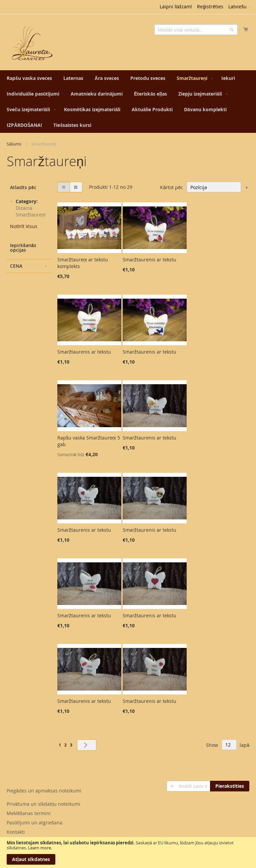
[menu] (128, 102)
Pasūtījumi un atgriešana (34, 823)
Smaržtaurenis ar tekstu (149, 260)
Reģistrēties (210, 6)
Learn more (39, 848)
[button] (240, 7)
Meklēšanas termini (29, 813)
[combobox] (196, 30)
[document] (128, 853)
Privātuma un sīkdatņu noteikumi (43, 804)
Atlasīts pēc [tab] (23, 187)
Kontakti (16, 832)
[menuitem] (29, 78)
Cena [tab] (16, 266)
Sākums (14, 144)
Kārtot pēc (171, 187)
